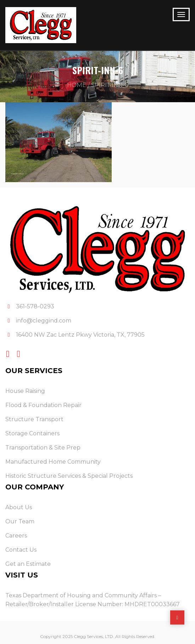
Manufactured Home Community (53, 462)
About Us (19, 507)
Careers (16, 536)
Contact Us (21, 550)
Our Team (20, 521)
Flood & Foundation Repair (43, 405)
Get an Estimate (28, 564)
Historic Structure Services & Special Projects (69, 476)
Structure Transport (34, 419)
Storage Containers (32, 433)
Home (77, 85)
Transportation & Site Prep (43, 448)
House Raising (25, 391)
